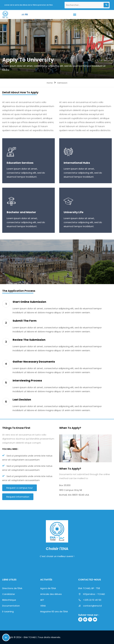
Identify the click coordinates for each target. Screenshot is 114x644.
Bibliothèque (9, 600)
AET (42, 600)
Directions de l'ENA (12, 588)
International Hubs (77, 163)
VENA (43, 606)
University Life (74, 212)
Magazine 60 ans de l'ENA (54, 611)
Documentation (11, 606)
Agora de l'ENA (48, 588)
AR (23, 15)
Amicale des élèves (51, 594)
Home (50, 83)
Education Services (20, 163)
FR (26, 15)
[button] (75, 15)
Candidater (9, 594)
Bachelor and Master (21, 212)
